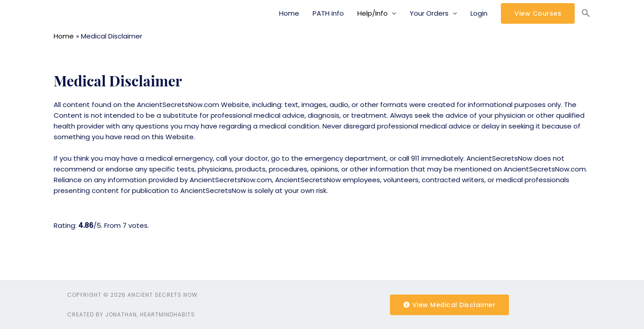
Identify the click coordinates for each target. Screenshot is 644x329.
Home (289, 13)
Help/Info (373, 13)
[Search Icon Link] (586, 13)
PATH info (328, 13)
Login (479, 13)
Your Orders (429, 13)
